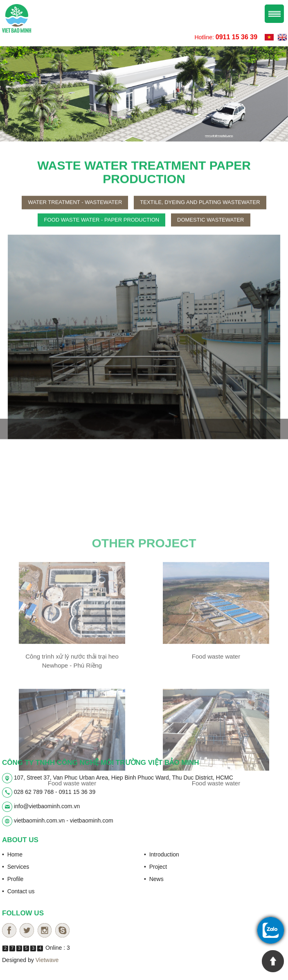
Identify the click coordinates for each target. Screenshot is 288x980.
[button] (22, 346)
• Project (155, 866)
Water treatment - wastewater (75, 211)
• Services (16, 866)
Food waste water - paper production (101, 228)
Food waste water (216, 738)
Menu (274, 13)
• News (154, 879)
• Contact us (18, 891)
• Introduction (162, 854)
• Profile (13, 879)
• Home (12, 854)
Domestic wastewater (210, 228)
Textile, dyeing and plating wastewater (200, 211)
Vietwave (47, 960)
